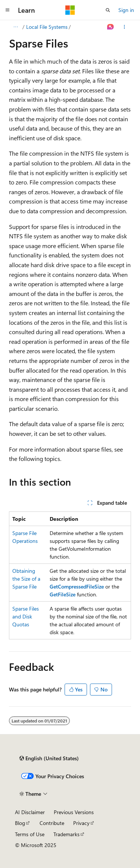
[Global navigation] (7, 10)
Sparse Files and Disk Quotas (26, 616)
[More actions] (125, 27)
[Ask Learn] (111, 27)
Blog (20, 823)
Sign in (126, 10)
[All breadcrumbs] (15, 27)
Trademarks (66, 834)
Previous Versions (74, 812)
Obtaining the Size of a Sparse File (26, 579)
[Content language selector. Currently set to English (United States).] (49, 758)
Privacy (81, 823)
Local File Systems (47, 27)
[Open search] (108, 10)
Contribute (52, 823)
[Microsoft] (70, 10)
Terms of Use (30, 834)
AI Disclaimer (30, 812)
